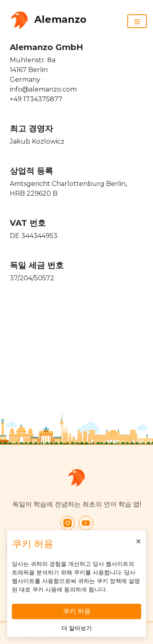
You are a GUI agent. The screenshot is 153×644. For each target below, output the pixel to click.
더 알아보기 (77, 628)
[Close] (138, 541)
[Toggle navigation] (137, 21)
